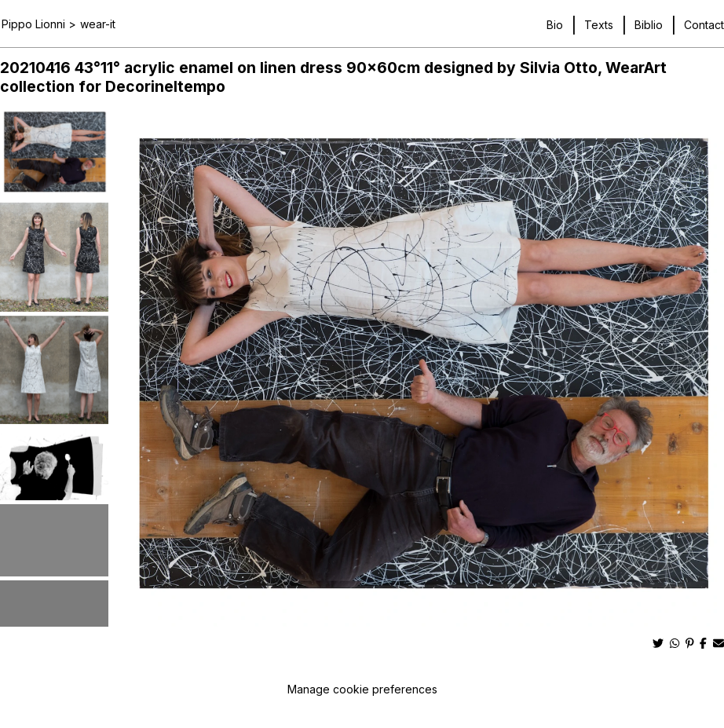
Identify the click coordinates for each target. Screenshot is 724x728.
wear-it (98, 24)
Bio (555, 25)
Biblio (649, 25)
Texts (599, 25)
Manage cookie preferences (362, 689)
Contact (704, 25)
